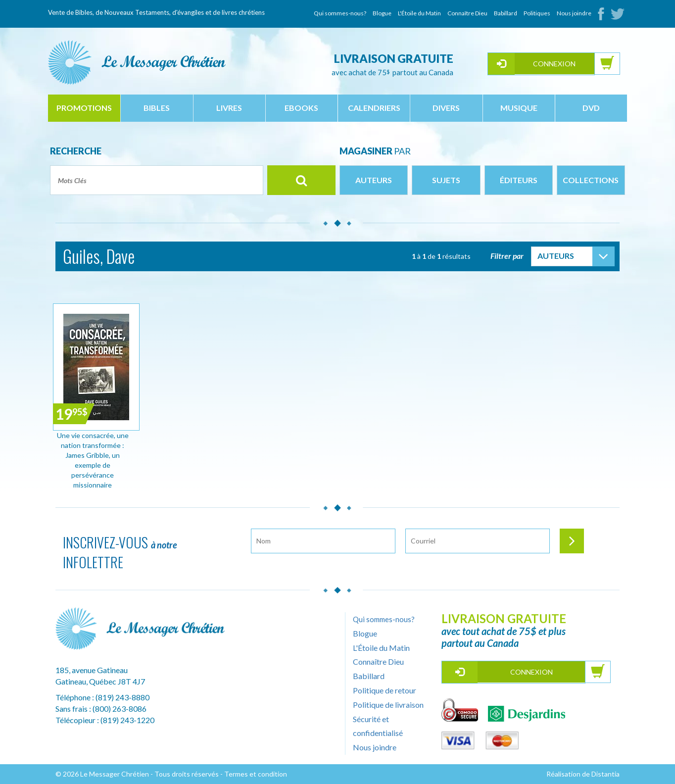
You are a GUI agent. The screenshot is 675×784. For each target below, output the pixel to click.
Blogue (382, 13)
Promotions (84, 108)
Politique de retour (385, 690)
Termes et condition (256, 774)
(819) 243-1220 (127, 720)
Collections (591, 180)
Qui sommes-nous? (340, 13)
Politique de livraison (388, 705)
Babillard (506, 13)
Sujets (446, 180)
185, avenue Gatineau (92, 670)
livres (229, 108)
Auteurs (374, 180)
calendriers (374, 108)
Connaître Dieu (467, 13)
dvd (591, 108)
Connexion (554, 64)
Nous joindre (574, 13)
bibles (157, 108)
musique (519, 108)
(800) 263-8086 (120, 709)
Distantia (605, 774)
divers (446, 108)
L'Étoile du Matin (419, 13)
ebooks (301, 108)
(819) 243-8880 (122, 697)
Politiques (537, 13)
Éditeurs (519, 180)
